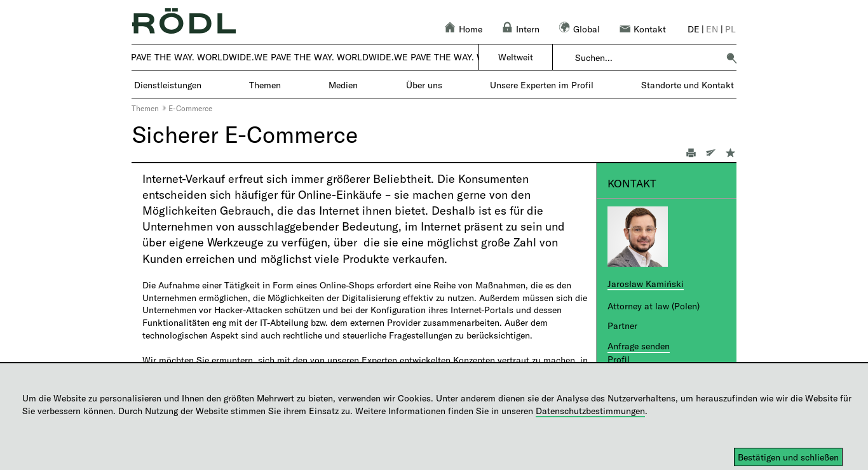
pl (730, 29)
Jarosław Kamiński (646, 284)
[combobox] (647, 58)
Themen (145, 108)
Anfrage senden (639, 346)
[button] (731, 58)
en (712, 29)
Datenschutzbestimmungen (590, 411)
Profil (619, 359)
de (694, 29)
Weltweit (516, 57)
